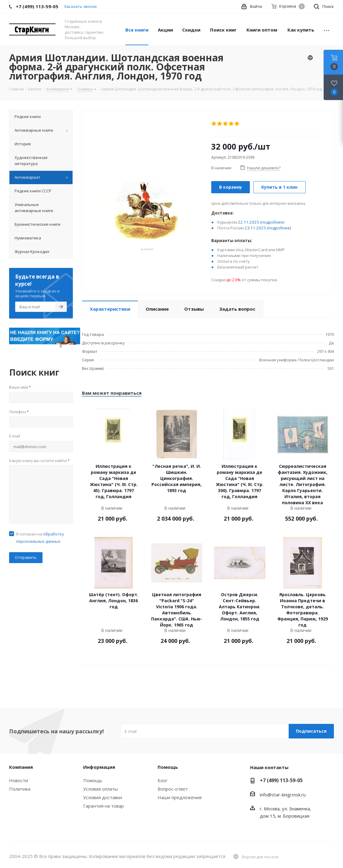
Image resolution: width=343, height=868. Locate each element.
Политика (20, 789)
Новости (19, 780)
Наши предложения (180, 797)
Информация (99, 767)
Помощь (93, 780)
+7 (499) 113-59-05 (281, 780)
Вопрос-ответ (173, 789)
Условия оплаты (100, 789)
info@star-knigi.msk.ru (283, 795)
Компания (21, 767)
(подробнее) (272, 222)
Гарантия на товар (104, 806)
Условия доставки (103, 797)
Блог (163, 780)
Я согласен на (40, 538)
